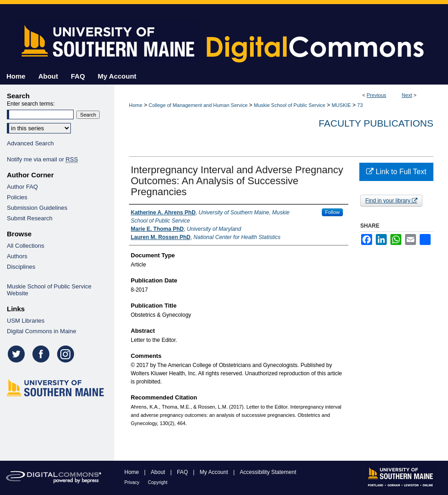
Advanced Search (30, 143)
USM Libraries (26, 321)
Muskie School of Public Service (290, 105)
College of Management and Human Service (198, 105)
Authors (17, 256)
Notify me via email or (42, 159)
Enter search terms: (31, 104)
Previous (376, 95)
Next (407, 95)
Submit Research (30, 218)
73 (360, 105)
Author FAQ (22, 187)
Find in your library (391, 201)
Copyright (158, 482)
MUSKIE (341, 105)
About (159, 472)
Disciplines (21, 267)
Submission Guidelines (37, 208)
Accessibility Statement (268, 472)
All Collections (26, 246)
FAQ (183, 472)
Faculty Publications (376, 123)
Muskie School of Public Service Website (49, 290)
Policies (17, 197)
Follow (332, 212)
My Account (215, 472)
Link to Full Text (396, 172)
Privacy (133, 482)
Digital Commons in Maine (42, 331)
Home (136, 105)
